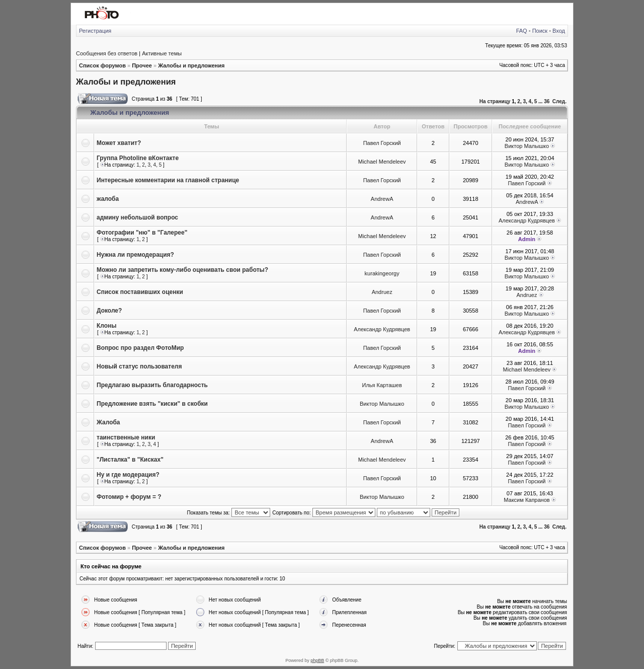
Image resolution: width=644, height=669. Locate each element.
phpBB (317, 660)
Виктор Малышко (527, 146)
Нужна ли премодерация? (135, 255)
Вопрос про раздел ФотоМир (140, 348)
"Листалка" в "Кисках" (130, 460)
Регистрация (95, 31)
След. (559, 101)
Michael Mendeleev (382, 162)
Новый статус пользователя (139, 366)
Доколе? (109, 311)
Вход (559, 31)
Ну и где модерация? (128, 475)
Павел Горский (382, 143)
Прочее (142, 65)
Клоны (107, 326)
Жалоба (108, 422)
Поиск (540, 31)
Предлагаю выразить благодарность (152, 385)
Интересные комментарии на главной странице (168, 180)
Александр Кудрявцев (527, 220)
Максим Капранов (527, 500)
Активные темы (162, 53)
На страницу (495, 101)
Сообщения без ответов (107, 53)
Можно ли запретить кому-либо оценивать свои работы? (182, 270)
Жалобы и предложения (191, 65)
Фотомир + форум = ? (129, 497)
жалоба (108, 199)
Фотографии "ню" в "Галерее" (142, 233)
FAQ (522, 31)
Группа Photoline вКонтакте (138, 158)
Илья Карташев (382, 385)
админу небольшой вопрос (137, 217)
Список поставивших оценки (140, 292)
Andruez (382, 292)
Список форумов (102, 65)
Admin (527, 239)
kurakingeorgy (382, 273)
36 (547, 101)
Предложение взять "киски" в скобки (152, 404)
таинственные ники (126, 437)
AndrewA (382, 199)
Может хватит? (119, 143)
